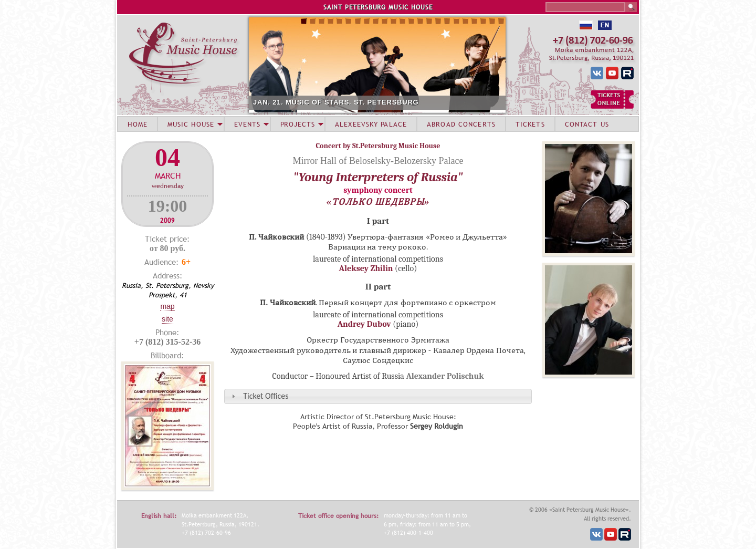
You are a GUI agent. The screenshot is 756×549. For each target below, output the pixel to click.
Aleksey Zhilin (366, 268)
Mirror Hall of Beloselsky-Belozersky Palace (378, 161)
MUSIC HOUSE (191, 124)
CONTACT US (587, 124)
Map (167, 306)
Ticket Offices (266, 396)
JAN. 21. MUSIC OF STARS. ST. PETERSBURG (336, 102)
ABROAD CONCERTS (461, 124)
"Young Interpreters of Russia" (378, 177)
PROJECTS (298, 124)
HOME (138, 124)
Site (167, 319)
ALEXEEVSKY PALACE (371, 124)
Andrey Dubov (364, 324)
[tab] (378, 396)
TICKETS (530, 124)
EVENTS (247, 124)
